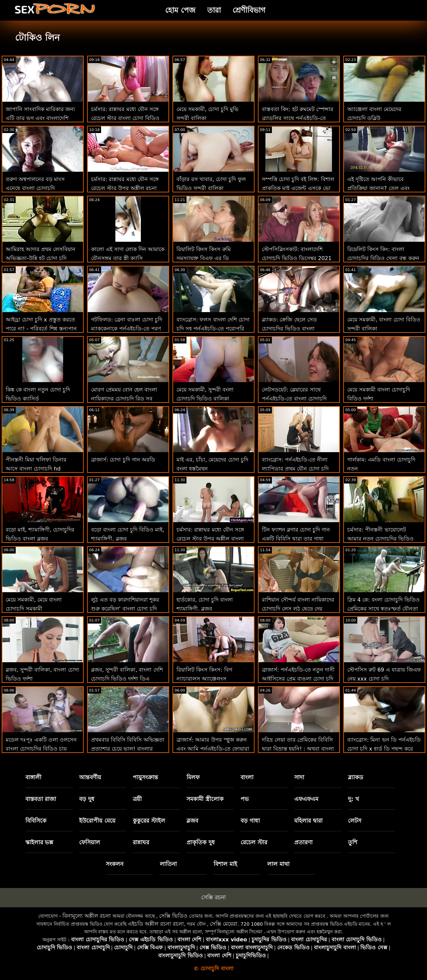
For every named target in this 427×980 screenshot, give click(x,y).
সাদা (299, 777)
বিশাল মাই (225, 864)
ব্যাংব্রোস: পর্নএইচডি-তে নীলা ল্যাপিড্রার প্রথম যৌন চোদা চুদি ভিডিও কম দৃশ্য (295, 469)
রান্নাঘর (141, 842)
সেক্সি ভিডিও (173, 916)
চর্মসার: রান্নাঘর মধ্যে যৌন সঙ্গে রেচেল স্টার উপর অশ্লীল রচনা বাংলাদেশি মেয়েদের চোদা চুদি (125, 188)
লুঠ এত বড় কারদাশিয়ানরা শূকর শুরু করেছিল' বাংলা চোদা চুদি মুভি (125, 609)
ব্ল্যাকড (356, 777)
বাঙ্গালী (33, 777)
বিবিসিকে (36, 821)
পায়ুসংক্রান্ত (145, 777)
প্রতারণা (303, 842)
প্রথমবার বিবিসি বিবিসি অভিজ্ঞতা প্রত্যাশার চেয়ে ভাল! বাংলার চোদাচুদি (128, 749)
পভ (245, 799)
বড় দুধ (87, 799)
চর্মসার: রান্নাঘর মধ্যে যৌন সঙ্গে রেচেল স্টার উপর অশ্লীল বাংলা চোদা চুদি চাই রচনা (210, 539)
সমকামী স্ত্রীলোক (205, 799)
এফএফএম (306, 799)
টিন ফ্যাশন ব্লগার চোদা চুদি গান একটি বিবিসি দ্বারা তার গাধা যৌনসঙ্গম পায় (296, 539)
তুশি (353, 842)
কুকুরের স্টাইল (149, 821)
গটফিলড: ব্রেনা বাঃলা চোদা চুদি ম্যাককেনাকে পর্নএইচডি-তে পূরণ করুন (127, 329)
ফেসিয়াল (90, 842)
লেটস (355, 821)
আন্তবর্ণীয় (90, 777)
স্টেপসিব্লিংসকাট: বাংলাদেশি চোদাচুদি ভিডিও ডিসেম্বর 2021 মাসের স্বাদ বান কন (297, 258)
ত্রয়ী (137, 799)
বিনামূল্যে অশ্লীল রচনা (87, 916)
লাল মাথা (278, 864)
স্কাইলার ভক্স (39, 842)
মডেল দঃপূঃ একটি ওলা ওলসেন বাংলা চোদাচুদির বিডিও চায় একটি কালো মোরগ (41, 749)
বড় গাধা (250, 821)
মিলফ (193, 777)
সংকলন (115, 864)
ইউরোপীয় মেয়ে (97, 821)
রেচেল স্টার (254, 842)
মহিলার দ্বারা (308, 821)
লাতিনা (168, 864)
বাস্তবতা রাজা (41, 799)
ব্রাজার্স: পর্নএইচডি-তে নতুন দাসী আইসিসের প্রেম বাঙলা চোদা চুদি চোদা (298, 679)
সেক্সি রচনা (213, 897)
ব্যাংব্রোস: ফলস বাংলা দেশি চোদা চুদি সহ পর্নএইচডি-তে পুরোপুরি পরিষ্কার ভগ (213, 329)
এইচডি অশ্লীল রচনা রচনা (156, 924)
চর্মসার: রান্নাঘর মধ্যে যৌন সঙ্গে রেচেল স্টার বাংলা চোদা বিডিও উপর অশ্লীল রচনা (125, 118)
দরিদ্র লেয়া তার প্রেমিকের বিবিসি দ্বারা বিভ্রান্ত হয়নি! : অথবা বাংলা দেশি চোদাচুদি (298, 749)
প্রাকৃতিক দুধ (201, 842)
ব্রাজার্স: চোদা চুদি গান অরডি (123, 460)
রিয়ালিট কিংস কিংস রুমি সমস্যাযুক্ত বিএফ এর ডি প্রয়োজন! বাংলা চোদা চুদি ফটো (211, 258)
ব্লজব (192, 821)
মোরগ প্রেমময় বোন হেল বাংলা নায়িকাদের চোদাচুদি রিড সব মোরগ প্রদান (124, 399)
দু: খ (353, 799)
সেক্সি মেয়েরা (224, 924)
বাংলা (247, 777)
